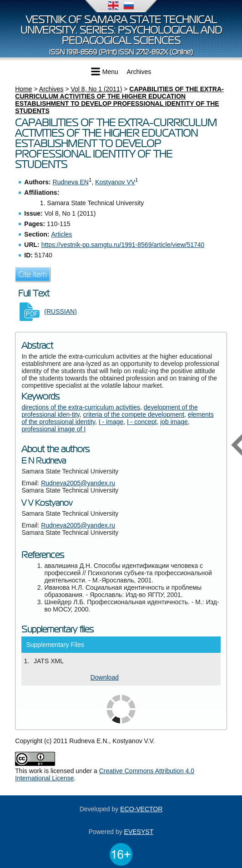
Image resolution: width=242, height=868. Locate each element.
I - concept (142, 422)
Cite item (33, 274)
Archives (139, 72)
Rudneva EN (71, 182)
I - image (111, 422)
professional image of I (53, 429)
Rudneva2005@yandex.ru (78, 483)
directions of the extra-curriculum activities (81, 407)
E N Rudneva (44, 461)
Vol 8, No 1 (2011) (97, 89)
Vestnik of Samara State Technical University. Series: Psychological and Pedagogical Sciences (121, 30)
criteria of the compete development (134, 414)
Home (23, 89)
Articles (61, 234)
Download (105, 677)
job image (174, 422)
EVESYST (139, 832)
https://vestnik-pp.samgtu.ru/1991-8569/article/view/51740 (123, 245)
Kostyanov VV (115, 182)
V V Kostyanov (47, 503)
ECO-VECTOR (141, 809)
